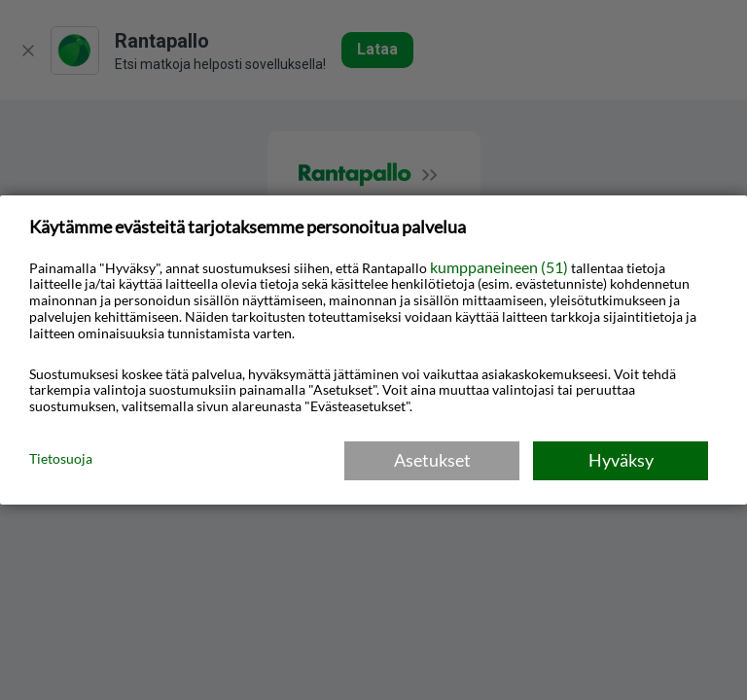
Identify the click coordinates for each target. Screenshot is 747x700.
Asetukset (432, 460)
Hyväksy (621, 460)
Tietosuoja (61, 459)
